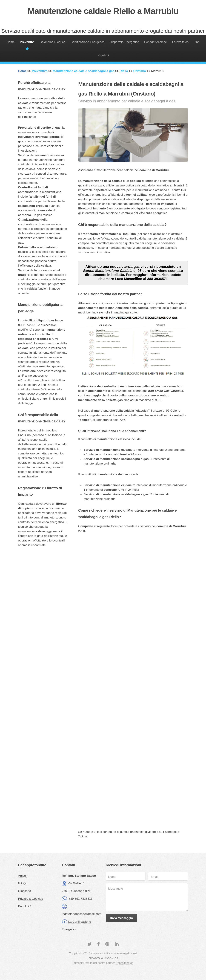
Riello (124, 71)
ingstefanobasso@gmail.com (82, 914)
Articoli (23, 876)
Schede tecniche (156, 42)
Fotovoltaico (180, 42)
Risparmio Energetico (124, 42)
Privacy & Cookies (31, 899)
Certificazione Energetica (88, 42)
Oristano (140, 71)
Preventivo (40, 71)
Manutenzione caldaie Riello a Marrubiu (103, 11)
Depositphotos (124, 963)
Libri (197, 42)
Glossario (25, 891)
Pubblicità (25, 906)
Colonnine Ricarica (52, 42)
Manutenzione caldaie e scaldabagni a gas (84, 71)
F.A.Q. (22, 883)
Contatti (104, 55)
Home (11, 42)
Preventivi (27, 42)
